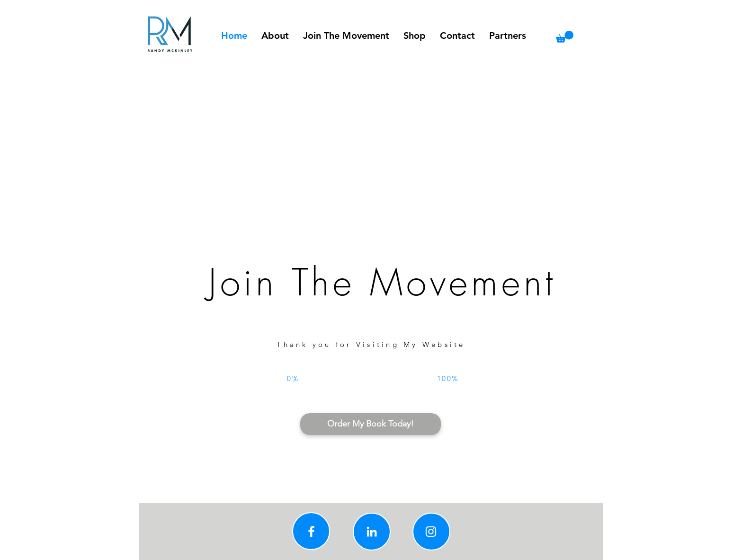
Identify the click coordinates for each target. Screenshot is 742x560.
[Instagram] (431, 532)
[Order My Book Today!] (371, 424)
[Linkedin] (372, 532)
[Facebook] (311, 531)
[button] (565, 37)
